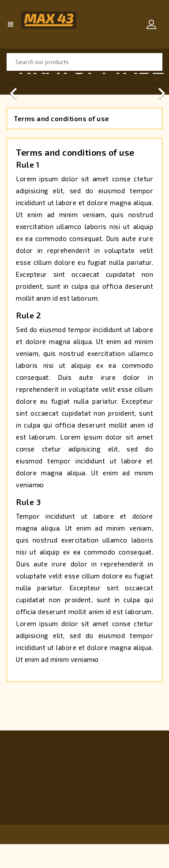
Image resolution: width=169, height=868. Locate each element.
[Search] (84, 62)
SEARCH (154, 62)
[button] (13, 78)
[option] (84, 78)
